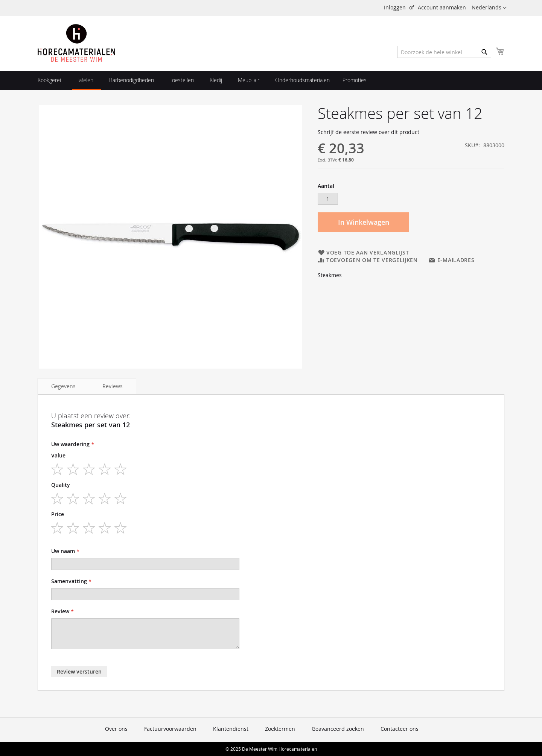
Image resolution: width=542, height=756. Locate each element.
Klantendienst (231, 729)
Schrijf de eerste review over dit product (368, 132)
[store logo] (76, 43)
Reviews (113, 386)
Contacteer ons (400, 729)
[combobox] (444, 52)
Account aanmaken (442, 7)
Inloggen (395, 7)
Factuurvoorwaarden (170, 729)
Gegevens (63, 386)
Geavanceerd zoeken (338, 729)
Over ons (116, 729)
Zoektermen (280, 729)
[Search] (484, 52)
